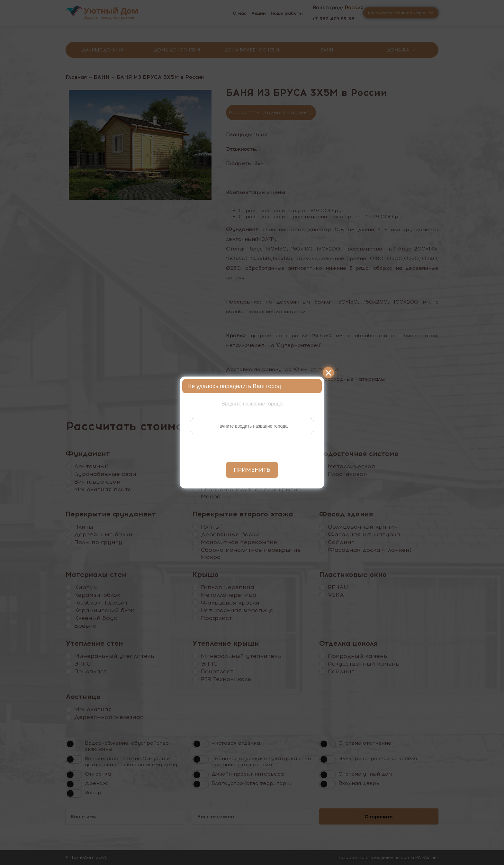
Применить (252, 470)
